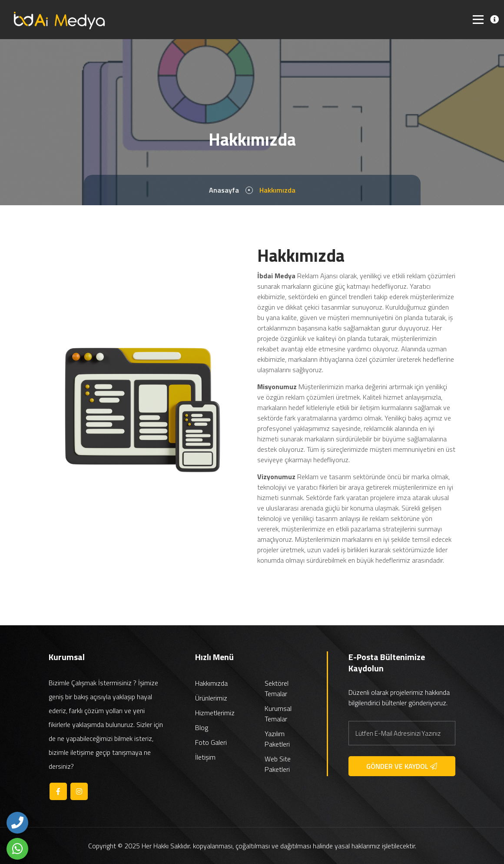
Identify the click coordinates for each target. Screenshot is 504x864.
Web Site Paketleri (278, 764)
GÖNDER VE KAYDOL (402, 766)
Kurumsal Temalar (278, 714)
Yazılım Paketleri (277, 739)
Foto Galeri (211, 742)
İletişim (205, 757)
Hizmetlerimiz (215, 713)
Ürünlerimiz (211, 698)
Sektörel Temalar (277, 688)
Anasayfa (224, 190)
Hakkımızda (211, 683)
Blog (202, 727)
